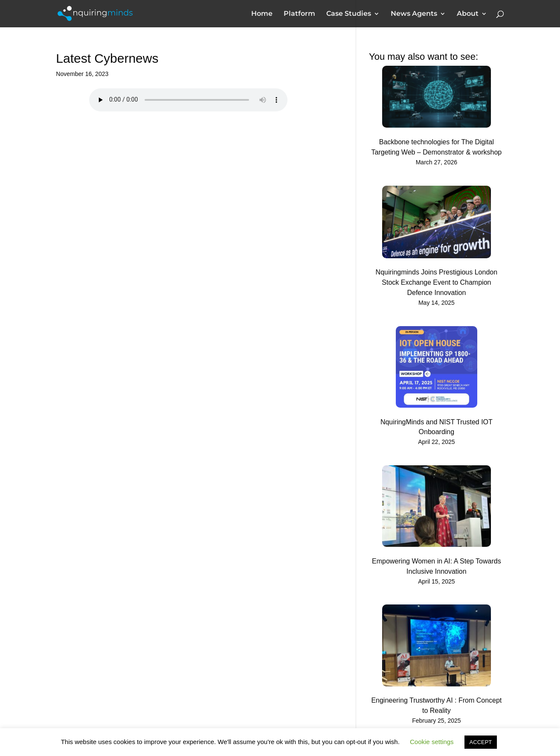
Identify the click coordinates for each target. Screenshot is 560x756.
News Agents (414, 14)
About (468, 14)
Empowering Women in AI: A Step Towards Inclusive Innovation (437, 566)
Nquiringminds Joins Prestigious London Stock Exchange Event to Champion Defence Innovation (437, 282)
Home (262, 14)
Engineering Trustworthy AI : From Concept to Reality (436, 705)
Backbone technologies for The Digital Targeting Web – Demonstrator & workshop (437, 147)
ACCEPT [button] (481, 742)
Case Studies (349, 14)
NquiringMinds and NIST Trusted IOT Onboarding (437, 427)
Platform (299, 14)
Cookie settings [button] (432, 742)
